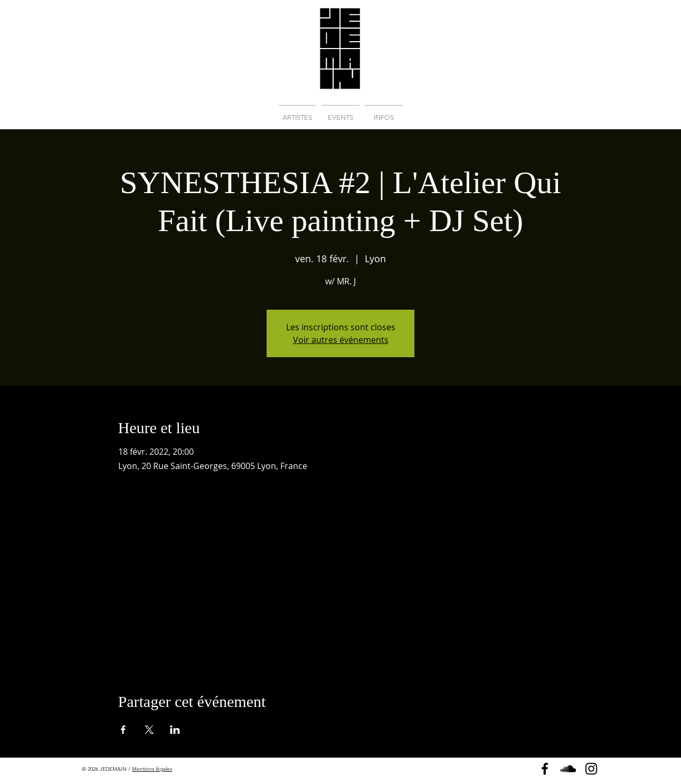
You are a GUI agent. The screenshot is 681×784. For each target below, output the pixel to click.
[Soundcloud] (568, 769)
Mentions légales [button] (152, 769)
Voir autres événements (341, 340)
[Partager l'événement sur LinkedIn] (175, 730)
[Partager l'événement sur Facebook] (123, 730)
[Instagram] (591, 769)
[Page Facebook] (545, 769)
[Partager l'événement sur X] (149, 730)
